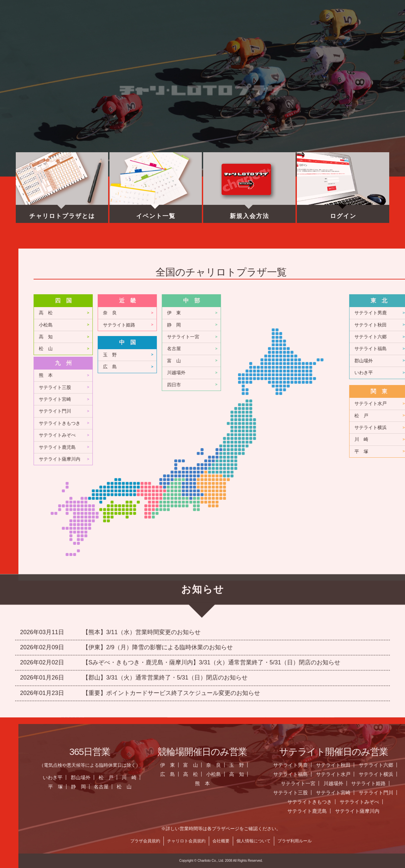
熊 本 (199, 375)
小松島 (199, 325)
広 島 (263, 367)
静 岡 (327, 325)
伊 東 (327, 313)
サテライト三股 (208, 387)
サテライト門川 (208, 411)
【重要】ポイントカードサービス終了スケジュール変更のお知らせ (171, 639)
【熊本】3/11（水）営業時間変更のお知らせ (142, 578)
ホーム (57, 28)
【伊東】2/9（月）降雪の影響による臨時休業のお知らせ (158, 593)
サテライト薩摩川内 (213, 459)
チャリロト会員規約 (340, 841)
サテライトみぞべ (211, 435)
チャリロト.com (327, 28)
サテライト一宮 (337, 337)
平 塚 (209, 787)
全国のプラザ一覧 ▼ (259, 28)
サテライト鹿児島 (211, 447)
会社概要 (374, 841)
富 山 (327, 361)
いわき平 (206, 777)
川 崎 (283, 777)
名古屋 (327, 349)
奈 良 (263, 313)
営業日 (192, 28)
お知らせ (124, 28)
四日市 (327, 385)
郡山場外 (234, 777)
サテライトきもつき (213, 423)
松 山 (199, 349)
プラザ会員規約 (299, 841)
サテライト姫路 (273, 325)
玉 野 (263, 355)
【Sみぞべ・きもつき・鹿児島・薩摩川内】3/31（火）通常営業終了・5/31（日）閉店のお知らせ (211, 608)
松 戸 (260, 777)
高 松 (199, 313)
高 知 (199, 337)
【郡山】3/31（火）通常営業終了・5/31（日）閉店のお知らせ (165, 624)
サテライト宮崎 (208, 399)
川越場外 (330, 373)
